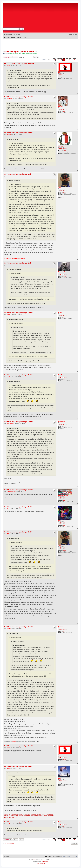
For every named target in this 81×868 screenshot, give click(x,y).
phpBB (35, 860)
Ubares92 (61, 146)
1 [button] (54, 60)
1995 (64, 380)
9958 (64, 783)
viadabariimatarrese (63, 495)
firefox (60, 72)
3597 (64, 525)
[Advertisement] (58, 18)
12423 (64, 277)
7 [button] (67, 60)
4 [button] (59, 60)
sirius (10, 54)
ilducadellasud (62, 422)
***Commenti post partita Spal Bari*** (20, 51)
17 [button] (74, 60)
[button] (49, 60)
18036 (64, 426)
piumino (60, 313)
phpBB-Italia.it (45, 862)
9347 (64, 111)
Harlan (60, 778)
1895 (64, 317)
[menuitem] (18, 35)
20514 (64, 77)
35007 (60, 188)
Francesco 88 (61, 272)
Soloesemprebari (26, 54)
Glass (60, 520)
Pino (20, 54)
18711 (64, 151)
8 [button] (70, 60)
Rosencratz (15, 54)
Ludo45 (60, 375)
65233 (64, 192)
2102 (64, 632)
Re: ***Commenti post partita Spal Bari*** (20, 63)
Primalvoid (61, 107)
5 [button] (61, 60)
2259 (64, 500)
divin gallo (34, 54)
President (61, 627)
